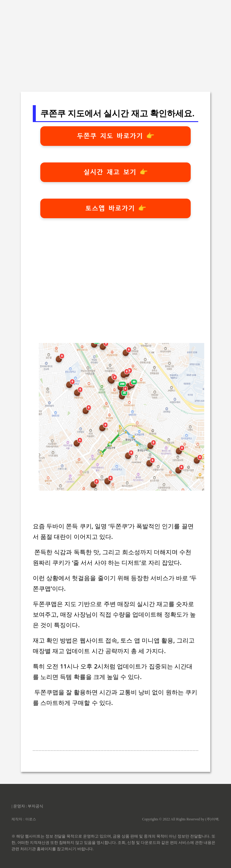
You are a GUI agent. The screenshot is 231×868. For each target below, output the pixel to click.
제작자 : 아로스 (24, 819)
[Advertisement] (115, 42)
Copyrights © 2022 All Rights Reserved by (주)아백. (181, 819)
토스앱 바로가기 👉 (116, 208)
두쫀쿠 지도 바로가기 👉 (115, 136)
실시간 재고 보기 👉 (115, 172)
